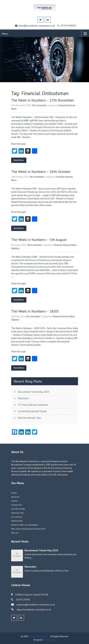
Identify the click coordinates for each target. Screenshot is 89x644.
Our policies (17, 517)
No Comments (39, 105)
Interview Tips (18, 513)
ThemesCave (49, 640)
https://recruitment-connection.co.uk (34, 610)
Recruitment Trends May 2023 (34, 392)
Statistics (15, 248)
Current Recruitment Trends (32, 411)
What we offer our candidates (25, 525)
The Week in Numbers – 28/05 (35, 311)
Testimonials (17, 521)
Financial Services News (65, 245)
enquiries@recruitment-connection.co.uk (36, 605)
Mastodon (23, 398)
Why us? (15, 533)
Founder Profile (18, 509)
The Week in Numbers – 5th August (39, 240)
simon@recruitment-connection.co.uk (37, 26)
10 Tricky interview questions (33, 405)
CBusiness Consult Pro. (39, 636)
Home (14, 493)
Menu (5, 34)
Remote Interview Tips (29, 418)
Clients (14, 501)
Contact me (16, 505)
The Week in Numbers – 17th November (43, 100)
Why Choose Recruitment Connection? (28, 529)
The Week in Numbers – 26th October (41, 172)
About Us (15, 497)
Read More (19, 160)
